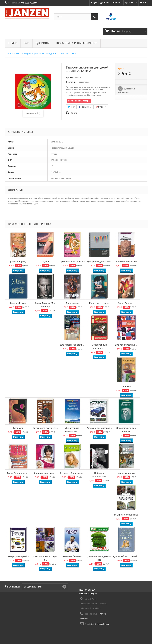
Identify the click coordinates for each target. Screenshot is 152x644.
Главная (9, 54)
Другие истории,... (18, 261)
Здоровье (43, 43)
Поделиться (85, 107)
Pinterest (101, 107)
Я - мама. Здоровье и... (72, 473)
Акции (94, 3)
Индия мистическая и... (126, 261)
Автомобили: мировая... (99, 428)
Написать (117, 3)
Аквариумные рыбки (18, 556)
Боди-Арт (18, 428)
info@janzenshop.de (100, 624)
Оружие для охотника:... (45, 428)
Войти (143, 3)
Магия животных (126, 473)
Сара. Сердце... (126, 303)
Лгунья (45, 261)
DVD (26, 43)
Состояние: (72, 82)
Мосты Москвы (18, 303)
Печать (74, 113)
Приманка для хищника (72, 261)
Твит (71, 107)
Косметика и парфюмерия (77, 43)
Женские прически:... (45, 473)
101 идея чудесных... (126, 345)
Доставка (105, 3)
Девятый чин (72, 303)
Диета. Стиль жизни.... (18, 473)
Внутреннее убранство (126, 515)
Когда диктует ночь (99, 303)
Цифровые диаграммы (99, 261)
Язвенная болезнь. (72, 556)
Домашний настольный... (126, 556)
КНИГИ (13, 43)
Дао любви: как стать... (72, 345)
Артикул (70, 78)
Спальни (126, 386)
